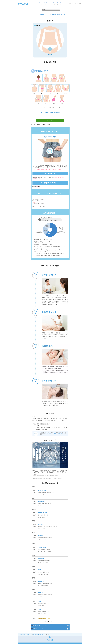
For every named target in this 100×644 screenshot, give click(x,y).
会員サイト (79, 3)
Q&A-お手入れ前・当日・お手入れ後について (53, 434)
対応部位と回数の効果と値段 (38, 634)
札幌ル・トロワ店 (42, 490)
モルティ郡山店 (41, 501)
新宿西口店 (40, 593)
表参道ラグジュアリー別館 (44, 618)
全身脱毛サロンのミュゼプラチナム (26, 634)
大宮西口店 (40, 524)
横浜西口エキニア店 (42, 513)
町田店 (39, 610)
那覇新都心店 (41, 581)
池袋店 (39, 601)
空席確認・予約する (50, 120)
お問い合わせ (72, 3)
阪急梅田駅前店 (41, 559)
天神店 (39, 570)
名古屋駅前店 (41, 536)
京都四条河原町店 (42, 547)
